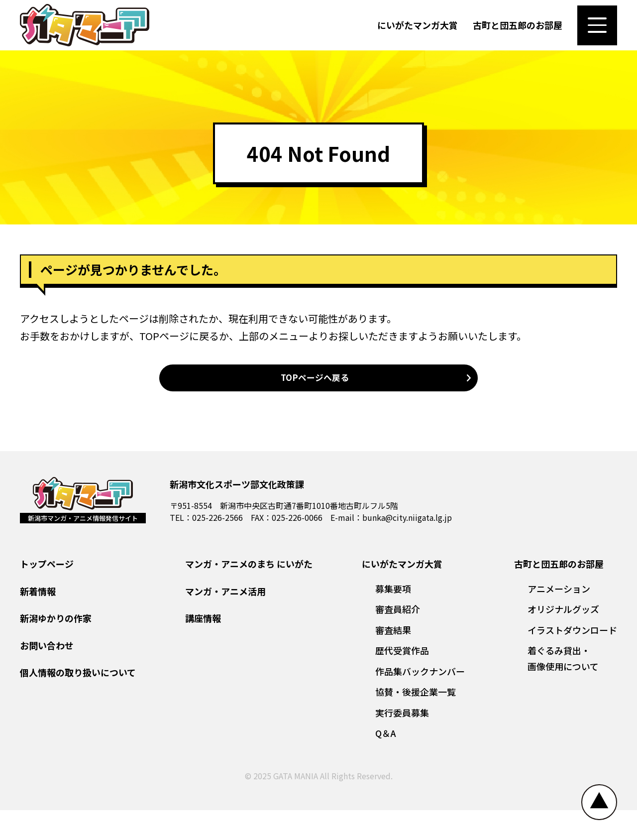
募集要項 (393, 618)
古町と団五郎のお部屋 (518, 32)
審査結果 (393, 660)
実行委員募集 (402, 742)
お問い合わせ (47, 675)
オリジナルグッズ (563, 639)
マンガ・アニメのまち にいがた (249, 594)
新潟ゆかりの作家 (56, 648)
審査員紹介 (398, 639)
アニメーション (559, 618)
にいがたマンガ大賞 (418, 32)
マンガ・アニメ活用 (225, 621)
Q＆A (386, 763)
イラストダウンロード (572, 660)
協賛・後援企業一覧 (416, 722)
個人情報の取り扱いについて (78, 703)
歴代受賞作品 (402, 681)
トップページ (47, 594)
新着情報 (38, 621)
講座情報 (203, 648)
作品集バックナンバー (420, 701)
